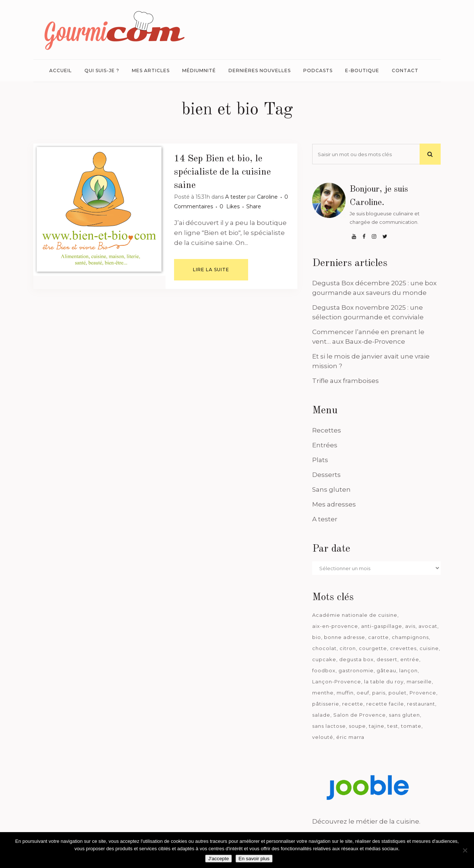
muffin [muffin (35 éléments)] (345, 693)
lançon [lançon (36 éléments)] (408, 670)
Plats (320, 460)
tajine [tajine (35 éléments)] (377, 726)
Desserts (326, 475)
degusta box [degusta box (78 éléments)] (356, 659)
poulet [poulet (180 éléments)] (398, 693)
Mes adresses (334, 504)
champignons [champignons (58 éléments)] (410, 637)
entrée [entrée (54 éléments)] (410, 659)
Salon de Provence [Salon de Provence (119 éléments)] (360, 715)
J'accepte (218, 859)
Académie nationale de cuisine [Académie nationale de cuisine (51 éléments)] (355, 615)
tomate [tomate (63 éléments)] (411, 726)
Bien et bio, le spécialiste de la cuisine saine (222, 172)
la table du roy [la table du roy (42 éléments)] (384, 682)
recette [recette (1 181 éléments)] (353, 704)
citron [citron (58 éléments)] (348, 648)
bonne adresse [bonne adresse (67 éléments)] (345, 637)
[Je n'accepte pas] (465, 850)
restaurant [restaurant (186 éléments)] (421, 704)
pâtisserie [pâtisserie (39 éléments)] (326, 704)
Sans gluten (331, 489)
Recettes (327, 430)
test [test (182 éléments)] (393, 726)
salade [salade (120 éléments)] (321, 715)
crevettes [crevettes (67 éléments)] (403, 648)
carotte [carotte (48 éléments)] (378, 637)
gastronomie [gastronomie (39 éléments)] (356, 670)
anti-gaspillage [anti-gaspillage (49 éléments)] (382, 626)
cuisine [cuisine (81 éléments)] (429, 648)
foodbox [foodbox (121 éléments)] (324, 670)
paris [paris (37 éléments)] (379, 693)
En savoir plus (254, 859)
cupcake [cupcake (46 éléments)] (324, 659)
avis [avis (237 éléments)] (410, 626)
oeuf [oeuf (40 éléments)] (363, 693)
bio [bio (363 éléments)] (317, 637)
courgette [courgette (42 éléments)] (373, 648)
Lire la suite (211, 270)
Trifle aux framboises (346, 381)
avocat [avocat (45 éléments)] (428, 626)
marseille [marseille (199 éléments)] (419, 682)
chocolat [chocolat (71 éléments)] (324, 648)
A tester (236, 197)
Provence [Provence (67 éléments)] (423, 693)
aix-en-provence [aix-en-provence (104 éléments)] (335, 626)
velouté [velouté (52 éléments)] (323, 737)
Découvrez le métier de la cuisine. (366, 821)
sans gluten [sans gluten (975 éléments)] (404, 715)
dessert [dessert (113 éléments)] (387, 659)
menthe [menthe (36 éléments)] (323, 693)
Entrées (325, 445)
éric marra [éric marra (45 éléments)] (350, 737)
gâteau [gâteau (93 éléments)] (386, 670)
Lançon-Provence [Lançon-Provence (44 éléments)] (337, 682)
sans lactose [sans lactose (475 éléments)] (329, 726)
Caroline (267, 197)
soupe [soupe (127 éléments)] (357, 726)
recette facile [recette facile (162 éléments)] (385, 704)
